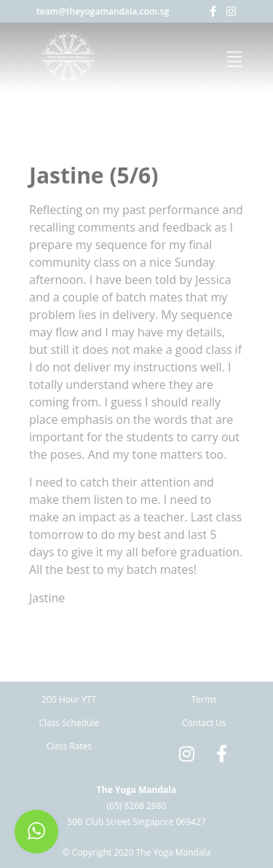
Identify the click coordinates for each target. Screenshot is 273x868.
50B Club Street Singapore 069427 (136, 822)
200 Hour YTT (69, 699)
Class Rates (69, 746)
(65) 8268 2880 (137, 806)
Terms (204, 699)
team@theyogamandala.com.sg (103, 11)
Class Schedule (69, 723)
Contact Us (204, 723)
